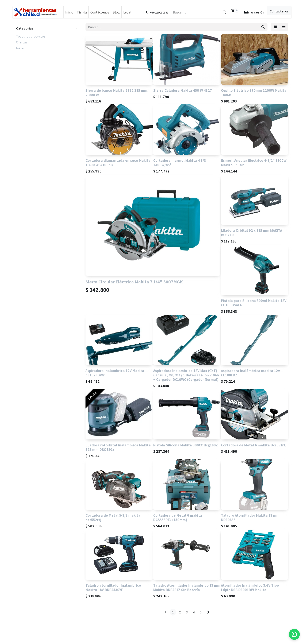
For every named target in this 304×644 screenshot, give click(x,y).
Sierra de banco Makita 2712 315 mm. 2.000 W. (117, 93)
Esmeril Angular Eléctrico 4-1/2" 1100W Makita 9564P (254, 163)
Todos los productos (31, 36)
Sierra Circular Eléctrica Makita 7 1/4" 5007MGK (134, 282)
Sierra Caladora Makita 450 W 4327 (183, 90)
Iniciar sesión (254, 12)
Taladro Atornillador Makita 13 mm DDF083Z (250, 517)
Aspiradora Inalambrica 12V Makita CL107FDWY (115, 373)
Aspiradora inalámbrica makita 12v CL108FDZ (250, 373)
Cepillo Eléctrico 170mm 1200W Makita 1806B (254, 93)
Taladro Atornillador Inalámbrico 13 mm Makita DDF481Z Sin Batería (187, 587)
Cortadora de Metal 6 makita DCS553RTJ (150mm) (178, 517)
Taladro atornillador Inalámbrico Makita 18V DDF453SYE (113, 587)
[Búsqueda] (224, 12)
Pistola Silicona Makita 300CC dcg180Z (186, 445)
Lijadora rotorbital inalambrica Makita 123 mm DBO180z (118, 447)
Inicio (20, 48)
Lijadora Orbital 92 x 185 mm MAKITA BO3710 (252, 233)
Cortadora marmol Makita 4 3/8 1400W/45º (180, 163)
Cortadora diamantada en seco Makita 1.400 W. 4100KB (118, 163)
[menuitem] (69, 12)
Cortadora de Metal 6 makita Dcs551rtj (254, 445)
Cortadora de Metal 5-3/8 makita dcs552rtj (113, 517)
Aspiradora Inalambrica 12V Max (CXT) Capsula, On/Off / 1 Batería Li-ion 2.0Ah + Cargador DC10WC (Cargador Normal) (186, 375)
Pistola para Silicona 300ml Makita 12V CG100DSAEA (254, 303)
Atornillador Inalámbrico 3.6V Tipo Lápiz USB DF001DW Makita (250, 587)
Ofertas (22, 42)
